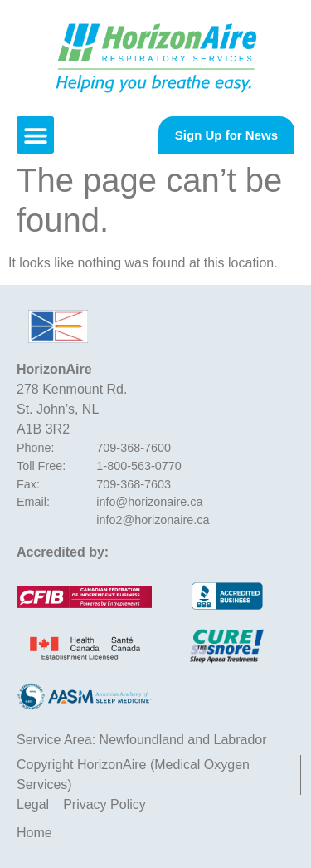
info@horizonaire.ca (149, 502)
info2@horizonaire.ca (153, 520)
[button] (35, 135)
